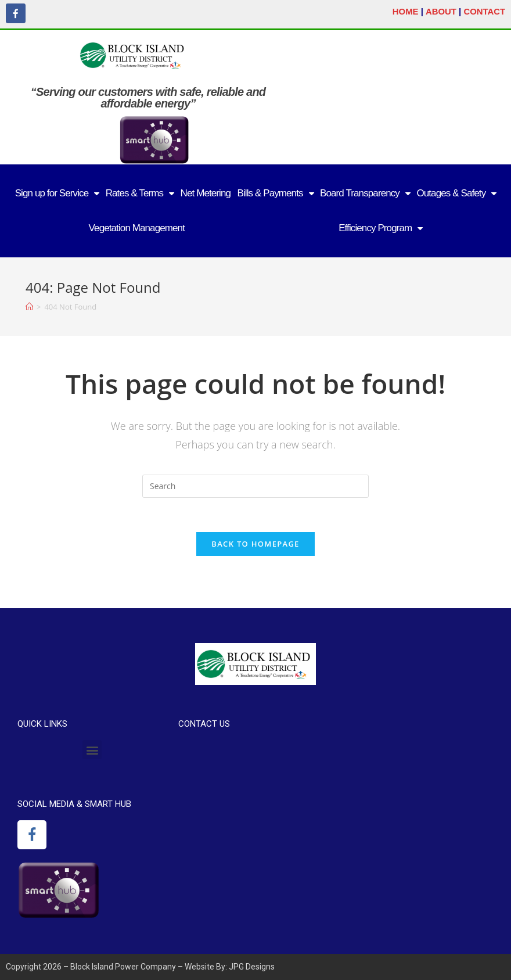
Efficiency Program (380, 228)
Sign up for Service (57, 193)
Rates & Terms (140, 193)
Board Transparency (365, 193)
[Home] (29, 306)
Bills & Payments (275, 193)
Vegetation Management (137, 227)
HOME (405, 11)
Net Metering (206, 193)
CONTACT (484, 11)
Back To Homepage (255, 544)
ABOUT (440, 11)
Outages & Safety (456, 193)
